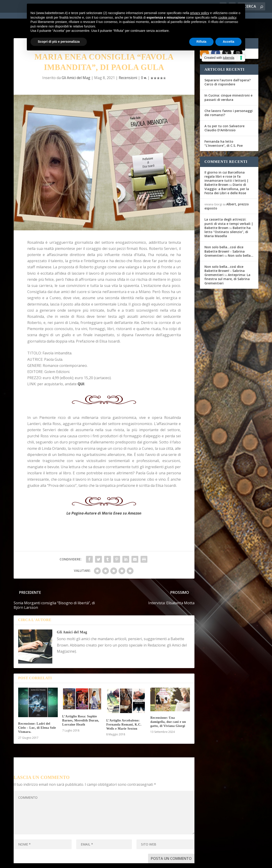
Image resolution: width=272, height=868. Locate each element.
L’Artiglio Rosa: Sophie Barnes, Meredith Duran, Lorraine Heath (81, 704)
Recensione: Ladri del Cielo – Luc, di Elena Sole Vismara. (37, 711)
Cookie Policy (139, 862)
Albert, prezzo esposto (227, 190)
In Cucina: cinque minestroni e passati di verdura (228, 81)
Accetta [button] (228, 42)
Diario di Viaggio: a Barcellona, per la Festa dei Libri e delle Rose (227, 172)
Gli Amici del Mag (76, 61)
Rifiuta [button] (201, 42)
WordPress (93, 862)
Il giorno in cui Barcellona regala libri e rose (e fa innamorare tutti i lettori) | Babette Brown (227, 162)
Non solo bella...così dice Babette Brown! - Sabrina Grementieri (225, 235)
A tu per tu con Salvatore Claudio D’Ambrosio (224, 112)
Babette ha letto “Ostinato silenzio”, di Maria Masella (228, 215)
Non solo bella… (241, 239)
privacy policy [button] (200, 13)
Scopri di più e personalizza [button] (59, 42)
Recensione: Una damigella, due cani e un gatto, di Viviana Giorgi (168, 705)
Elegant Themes (48, 862)
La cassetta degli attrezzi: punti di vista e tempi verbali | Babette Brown (229, 207)
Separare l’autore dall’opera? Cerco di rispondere (228, 66)
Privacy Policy (116, 862)
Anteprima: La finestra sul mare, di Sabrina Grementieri (227, 262)
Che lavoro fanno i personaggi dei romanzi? (229, 96)
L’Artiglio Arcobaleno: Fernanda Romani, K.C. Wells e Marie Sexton (124, 708)
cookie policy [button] (227, 17)
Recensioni (128, 61)
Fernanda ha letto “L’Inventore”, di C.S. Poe (224, 127)
